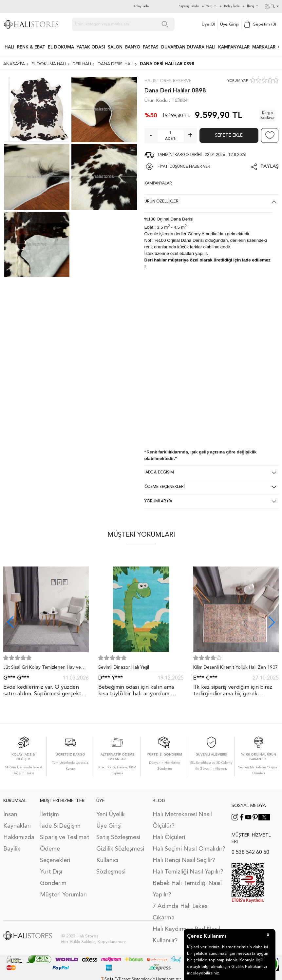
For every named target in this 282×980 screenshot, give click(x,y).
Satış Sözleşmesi (118, 837)
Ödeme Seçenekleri (55, 855)
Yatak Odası (91, 47)
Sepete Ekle (229, 135)
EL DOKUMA (61, 47)
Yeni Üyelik (111, 815)
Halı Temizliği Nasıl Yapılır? (188, 872)
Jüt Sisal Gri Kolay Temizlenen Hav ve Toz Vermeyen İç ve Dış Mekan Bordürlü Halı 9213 (45, 669)
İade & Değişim (60, 826)
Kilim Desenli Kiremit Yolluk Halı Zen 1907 (235, 667)
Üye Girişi (229, 24)
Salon (115, 47)
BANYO (133, 47)
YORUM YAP (238, 81)
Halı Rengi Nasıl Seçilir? (184, 860)
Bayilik (12, 849)
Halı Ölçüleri (169, 837)
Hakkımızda (18, 837)
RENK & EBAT (31, 47)
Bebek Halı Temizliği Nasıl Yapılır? (187, 889)
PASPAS (151, 47)
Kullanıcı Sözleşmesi (111, 866)
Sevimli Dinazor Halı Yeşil (124, 667)
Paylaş (270, 167)
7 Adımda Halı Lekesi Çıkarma (181, 912)
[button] (272, 622)
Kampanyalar (234, 47)
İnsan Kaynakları (17, 820)
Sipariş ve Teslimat (65, 837)
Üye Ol (208, 24)
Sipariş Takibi (189, 6)
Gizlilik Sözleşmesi (120, 849)
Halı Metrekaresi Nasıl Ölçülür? (182, 820)
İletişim (49, 815)
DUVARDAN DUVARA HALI (188, 47)
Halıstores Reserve (168, 81)
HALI (9, 47)
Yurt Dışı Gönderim (53, 878)
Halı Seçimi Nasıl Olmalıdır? (189, 849)
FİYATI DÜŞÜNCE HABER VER (184, 167)
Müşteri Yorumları (63, 895)
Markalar (264, 47)
